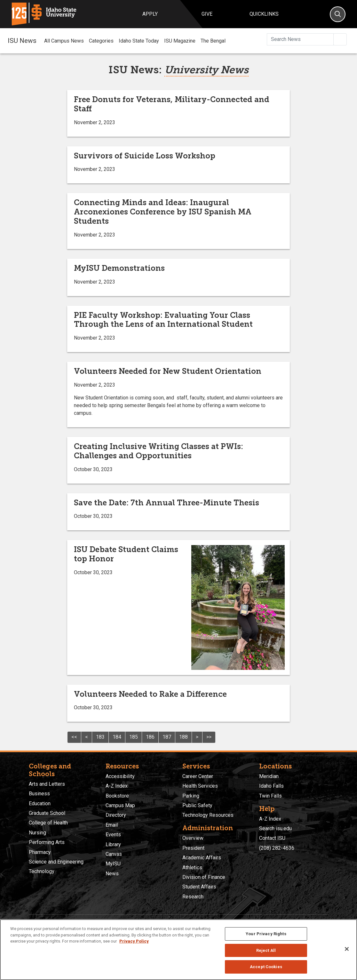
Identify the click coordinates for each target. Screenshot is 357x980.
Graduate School (47, 813)
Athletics (192, 868)
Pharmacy (40, 852)
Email (112, 825)
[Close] (347, 949)
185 (134, 737)
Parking (191, 796)
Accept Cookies (266, 967)
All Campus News (64, 41)
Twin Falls (270, 796)
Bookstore (117, 796)
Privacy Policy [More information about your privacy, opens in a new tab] (134, 941)
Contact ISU (272, 838)
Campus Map (120, 805)
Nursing (37, 833)
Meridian (269, 776)
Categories (101, 41)
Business (39, 794)
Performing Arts (47, 842)
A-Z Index (117, 786)
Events (113, 835)
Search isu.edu (275, 828)
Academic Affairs (202, 858)
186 (150, 737)
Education (40, 803)
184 (117, 737)
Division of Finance (204, 877)
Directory (116, 815)
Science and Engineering (56, 862)
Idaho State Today (139, 41)
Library (113, 844)
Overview (193, 838)
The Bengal (213, 41)
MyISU (113, 864)
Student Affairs (199, 887)
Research (193, 897)
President (193, 848)
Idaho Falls (271, 786)
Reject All (266, 950)
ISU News (22, 41)
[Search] (338, 14)
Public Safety (197, 805)
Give (207, 14)
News (112, 874)
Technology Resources (208, 815)
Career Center (198, 776)
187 (167, 737)
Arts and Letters (47, 784)
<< (74, 737)
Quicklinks (264, 14)
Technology (42, 871)
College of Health (48, 823)
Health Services (200, 786)
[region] (178, 950)
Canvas (114, 854)
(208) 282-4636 (277, 848)
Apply (150, 14)
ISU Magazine (180, 41)
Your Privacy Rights (266, 934)
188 (183, 737)
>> (209, 737)
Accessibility (120, 776)
